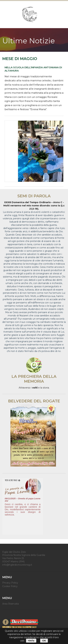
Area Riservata (10, 604)
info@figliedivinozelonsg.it (17, 565)
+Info (31, 641)
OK (44, 641)
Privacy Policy (10, 583)
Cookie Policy (10, 586)
